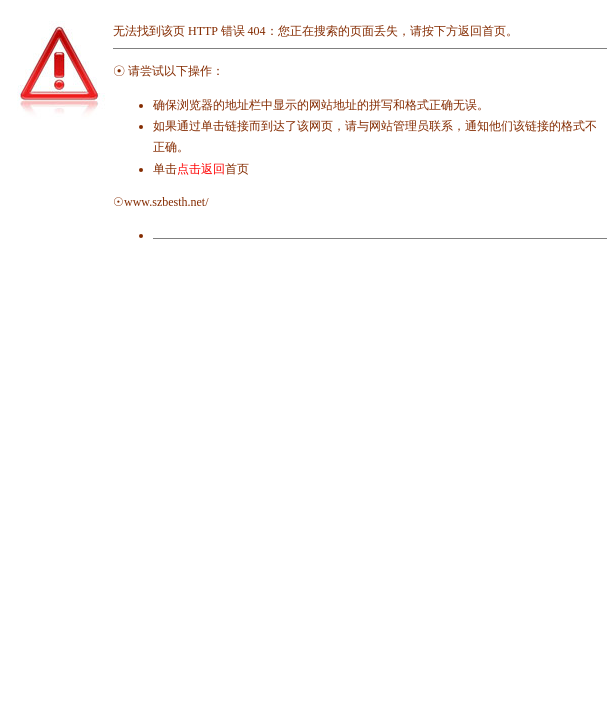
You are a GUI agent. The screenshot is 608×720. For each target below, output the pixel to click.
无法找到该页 (149, 31)
